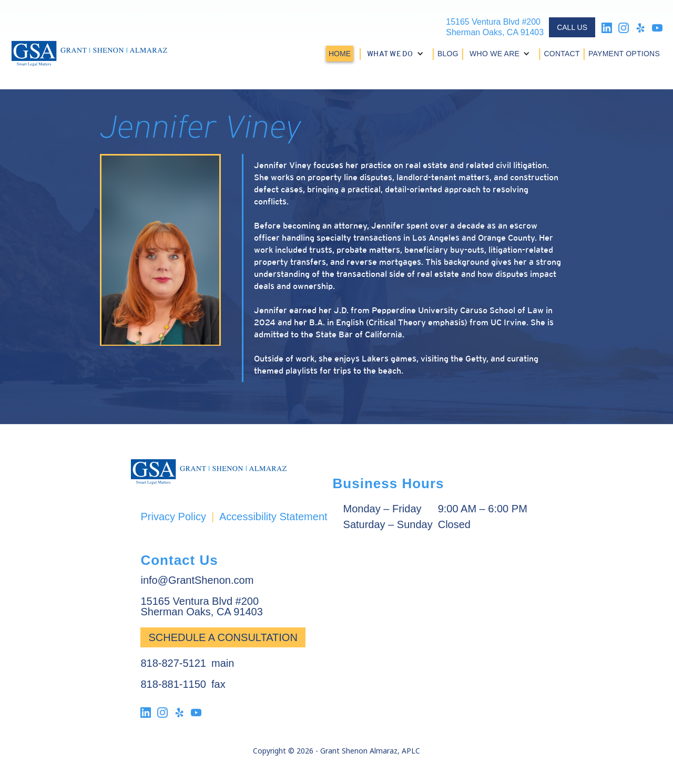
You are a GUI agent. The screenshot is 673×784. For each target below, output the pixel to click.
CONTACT (562, 54)
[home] (89, 54)
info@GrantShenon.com (197, 580)
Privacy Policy (173, 517)
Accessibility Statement (273, 517)
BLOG (448, 54)
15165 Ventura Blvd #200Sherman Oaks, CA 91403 (495, 27)
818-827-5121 (173, 663)
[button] (397, 54)
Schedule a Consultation (223, 637)
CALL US (572, 27)
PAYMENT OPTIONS (624, 54)
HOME (340, 54)
